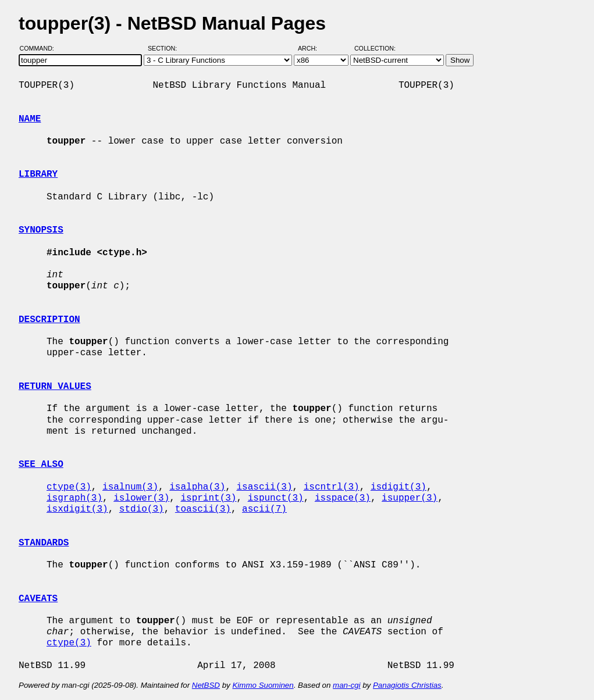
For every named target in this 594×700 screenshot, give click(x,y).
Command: (40, 48)
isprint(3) (208, 498)
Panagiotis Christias (407, 685)
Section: (165, 48)
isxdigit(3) (77, 509)
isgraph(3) (74, 498)
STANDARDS (44, 543)
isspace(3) (343, 498)
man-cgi (346, 685)
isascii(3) (264, 487)
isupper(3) (410, 498)
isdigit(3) (399, 487)
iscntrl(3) (332, 487)
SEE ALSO (41, 465)
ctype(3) (69, 487)
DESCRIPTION (49, 320)
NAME (30, 119)
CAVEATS (38, 599)
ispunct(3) (276, 498)
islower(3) (141, 498)
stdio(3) (142, 509)
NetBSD (206, 685)
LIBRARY (38, 174)
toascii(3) (203, 509)
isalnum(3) (130, 487)
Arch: (313, 48)
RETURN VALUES (55, 387)
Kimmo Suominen (263, 685)
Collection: (375, 48)
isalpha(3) (197, 487)
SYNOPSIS (41, 230)
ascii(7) (264, 509)
